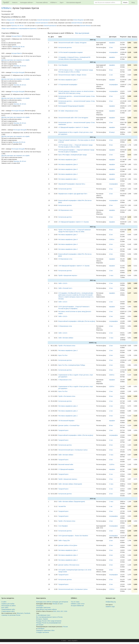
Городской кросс (63, 430)
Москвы (55, 604)
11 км (111, 75)
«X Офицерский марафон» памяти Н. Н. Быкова (73, 127)
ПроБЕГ (6, 2)
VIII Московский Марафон (66, 421)
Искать (125, 2)
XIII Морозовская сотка (65, 210)
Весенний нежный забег (66, 464)
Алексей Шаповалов (43, 20)
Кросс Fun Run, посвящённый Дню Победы (72, 365)
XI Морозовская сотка (65, 326)
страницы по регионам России (11, 615)
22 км (111, 545)
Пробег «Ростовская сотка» (67, 346)
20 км (111, 96)
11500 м (112, 589)
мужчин (12, 23)
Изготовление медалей (74, 2)
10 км (111, 47)
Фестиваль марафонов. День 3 (68, 244)
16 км (111, 244)
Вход (133, 2)
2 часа (111, 275)
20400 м (112, 375)
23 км (111, 450)
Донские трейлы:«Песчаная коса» (69, 565)
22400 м (112, 239)
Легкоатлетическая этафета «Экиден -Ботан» (72, 75)
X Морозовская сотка (65, 380)
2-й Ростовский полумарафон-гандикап (71, 52)
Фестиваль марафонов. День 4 (68, 550)
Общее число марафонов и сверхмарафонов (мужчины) (19, 28)
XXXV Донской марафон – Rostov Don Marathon (73, 536)
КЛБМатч (6, 8)
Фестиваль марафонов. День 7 (68, 80)
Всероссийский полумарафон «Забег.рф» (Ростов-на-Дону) (77, 321)
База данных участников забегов (46, 609)
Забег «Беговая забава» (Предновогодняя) (72, 502)
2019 (55, 611)
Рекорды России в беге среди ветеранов (49, 621)
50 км (111, 70)
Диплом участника (7, 60)
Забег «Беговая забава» (66, 338)
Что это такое (75, 602)
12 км (111, 283)
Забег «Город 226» (64, 541)
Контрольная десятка (65, 47)
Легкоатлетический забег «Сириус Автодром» (73, 43)
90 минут (112, 132)
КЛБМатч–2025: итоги (78, 604)
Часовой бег (62, 506)
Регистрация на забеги (9, 606)
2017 (62, 611)
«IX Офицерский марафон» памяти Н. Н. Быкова (74, 222)
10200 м (112, 386)
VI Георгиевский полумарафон (68, 85)
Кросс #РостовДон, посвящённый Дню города (73, 155)
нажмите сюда (110, 607)
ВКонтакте (20, 613)
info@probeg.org (111, 602)
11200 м (112, 464)
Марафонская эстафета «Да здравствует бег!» (73, 194)
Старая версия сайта (8, 611)
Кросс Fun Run (63, 355)
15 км (111, 391)
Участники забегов (42, 2)
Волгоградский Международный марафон (71, 106)
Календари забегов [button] (27, 2)
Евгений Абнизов (77, 23)
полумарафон (113, 52)
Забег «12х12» (63, 283)
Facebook (27, 613)
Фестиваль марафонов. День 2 (68, 174)
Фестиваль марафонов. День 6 (68, 164)
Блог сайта (5, 608)
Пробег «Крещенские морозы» (68, 275)
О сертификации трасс (43, 615)
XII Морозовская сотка (65, 259)
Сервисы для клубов (8, 604)
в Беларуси (41, 629)
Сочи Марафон (63, 65)
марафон (112, 43)
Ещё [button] (62, 2)
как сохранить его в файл (22, 60)
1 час (111, 506)
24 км (111, 416)
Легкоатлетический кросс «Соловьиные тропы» (73, 450)
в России (65, 627)
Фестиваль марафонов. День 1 (68, 179)
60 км (111, 425)
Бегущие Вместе (17, 36)
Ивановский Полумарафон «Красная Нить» (72, 184)
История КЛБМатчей (77, 606)
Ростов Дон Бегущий (18, 72)
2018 (58, 611)
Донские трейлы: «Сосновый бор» (69, 425)
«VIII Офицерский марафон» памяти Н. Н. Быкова (74, 266)
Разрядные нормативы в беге (45, 630)
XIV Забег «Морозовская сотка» (68, 111)
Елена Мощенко (78, 20)
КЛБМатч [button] (54, 2)
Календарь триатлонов (43, 608)
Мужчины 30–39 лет (17, 26)
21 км (111, 440)
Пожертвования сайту (8, 609)
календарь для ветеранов (60, 602)
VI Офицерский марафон (66, 469)
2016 (66, 611)
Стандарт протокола (43, 632)
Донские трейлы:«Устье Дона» (68, 545)
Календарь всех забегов (44, 602)
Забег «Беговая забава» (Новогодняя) (70, 484)
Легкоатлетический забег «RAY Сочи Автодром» (73, 118)
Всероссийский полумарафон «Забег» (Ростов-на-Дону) (76, 435)
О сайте (4, 602)
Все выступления (82, 33)
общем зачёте (11, 20)
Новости (15, 2)
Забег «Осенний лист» (65, 288)
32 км (111, 235)
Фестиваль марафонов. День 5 (68, 169)
